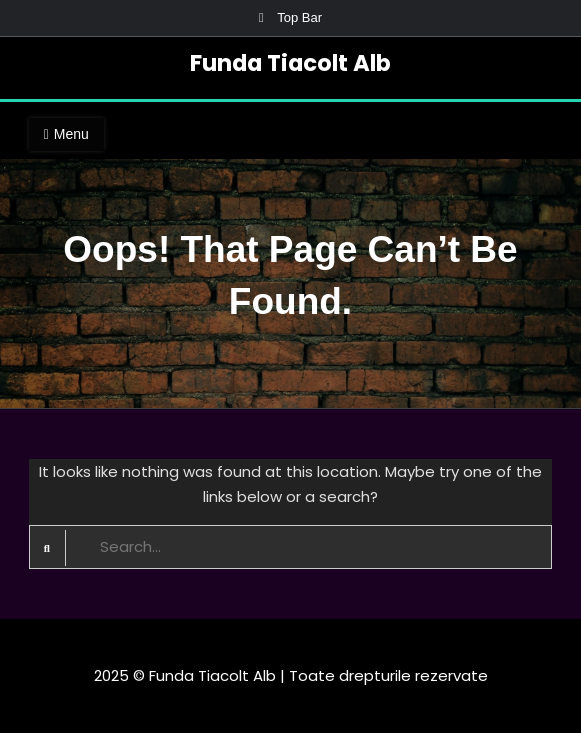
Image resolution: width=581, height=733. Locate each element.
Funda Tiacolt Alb (290, 63)
